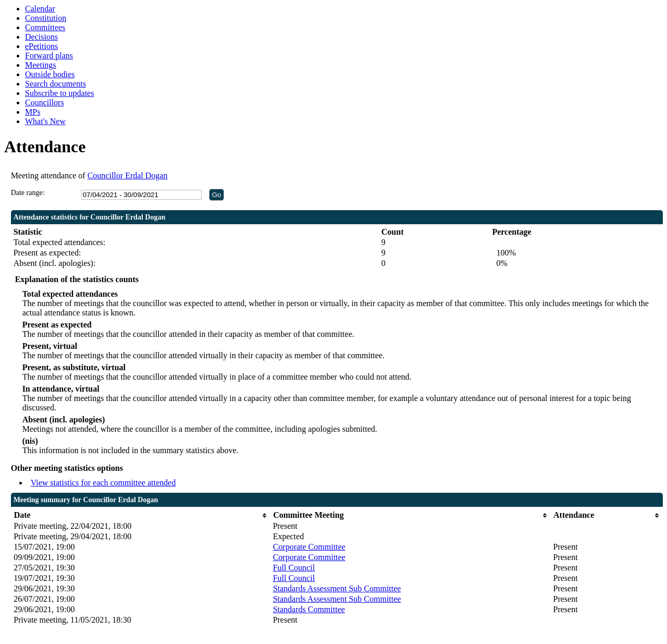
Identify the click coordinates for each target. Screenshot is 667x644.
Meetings (41, 65)
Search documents (55, 84)
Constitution (46, 18)
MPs (33, 112)
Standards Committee (309, 609)
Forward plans (49, 56)
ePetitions (41, 46)
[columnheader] (141, 515)
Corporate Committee (309, 547)
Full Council (294, 568)
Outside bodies (50, 74)
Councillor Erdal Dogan (128, 175)
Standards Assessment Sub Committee (337, 588)
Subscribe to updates (59, 93)
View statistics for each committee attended (103, 483)
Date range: (28, 193)
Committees (45, 27)
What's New (45, 121)
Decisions (41, 37)
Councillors (45, 102)
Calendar (40, 9)
